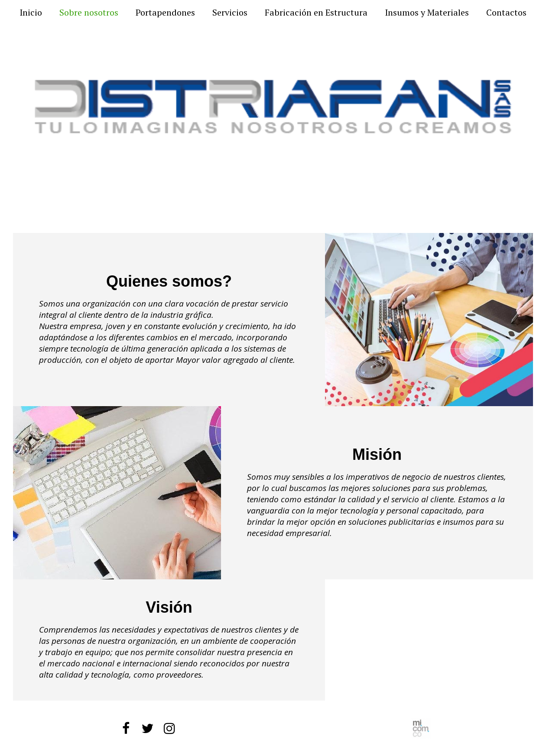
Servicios (230, 13)
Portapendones (165, 13)
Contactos (506, 13)
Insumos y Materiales (427, 13)
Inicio (31, 13)
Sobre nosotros (89, 13)
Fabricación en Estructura (316, 13)
